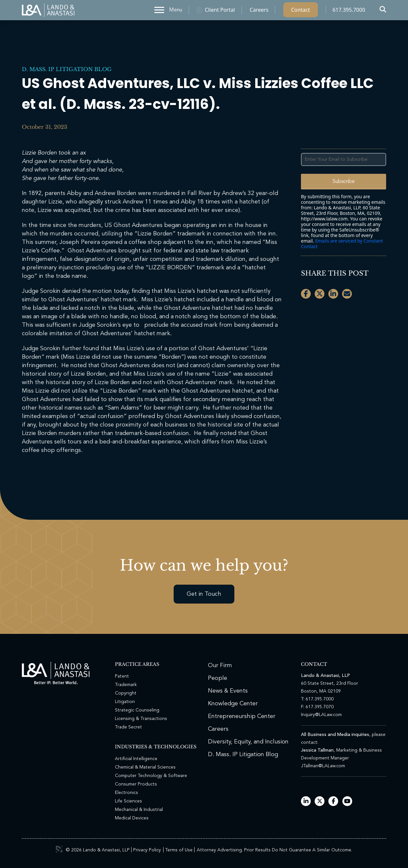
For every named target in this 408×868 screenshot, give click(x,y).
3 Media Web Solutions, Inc (59, 849)
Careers (259, 11)
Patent (122, 676)
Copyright (126, 693)
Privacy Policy (147, 850)
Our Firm (220, 666)
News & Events (228, 691)
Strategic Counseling (137, 710)
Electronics (126, 793)
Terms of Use (179, 850)
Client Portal (220, 11)
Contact (301, 11)
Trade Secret (128, 727)
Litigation (125, 702)
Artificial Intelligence (136, 759)
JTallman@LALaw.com (323, 766)
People (218, 678)
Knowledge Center (233, 704)
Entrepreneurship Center (242, 716)
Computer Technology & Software (151, 776)
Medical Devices (132, 818)
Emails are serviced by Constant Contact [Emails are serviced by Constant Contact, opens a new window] (342, 244)
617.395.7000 (349, 11)
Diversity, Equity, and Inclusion (248, 742)
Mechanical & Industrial (139, 810)
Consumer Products (136, 784)
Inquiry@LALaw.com (321, 715)
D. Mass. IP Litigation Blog (67, 69)
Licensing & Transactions (141, 719)
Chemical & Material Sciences (145, 767)
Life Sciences (128, 801)
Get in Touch (204, 594)
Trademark (126, 685)
